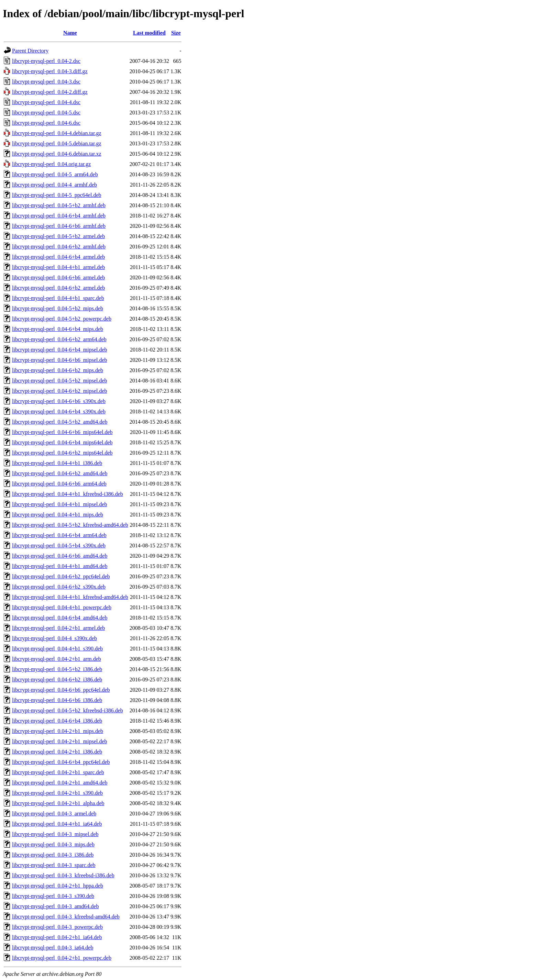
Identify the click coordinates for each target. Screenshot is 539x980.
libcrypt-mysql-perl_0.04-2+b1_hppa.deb (58, 886)
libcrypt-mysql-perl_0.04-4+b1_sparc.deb (58, 298)
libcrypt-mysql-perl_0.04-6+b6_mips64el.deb (62, 432)
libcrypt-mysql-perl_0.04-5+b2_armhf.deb (59, 205)
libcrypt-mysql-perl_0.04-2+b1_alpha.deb (58, 803)
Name (70, 33)
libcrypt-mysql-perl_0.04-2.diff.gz (50, 92)
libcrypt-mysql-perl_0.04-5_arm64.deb (55, 174)
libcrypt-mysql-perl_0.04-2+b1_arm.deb (57, 659)
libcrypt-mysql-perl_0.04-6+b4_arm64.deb (59, 535)
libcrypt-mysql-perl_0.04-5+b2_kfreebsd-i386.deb (68, 710)
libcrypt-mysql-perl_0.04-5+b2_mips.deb (58, 308)
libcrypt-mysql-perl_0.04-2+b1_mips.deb (58, 731)
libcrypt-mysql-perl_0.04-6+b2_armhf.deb (59, 247)
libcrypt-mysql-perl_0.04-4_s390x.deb (54, 638)
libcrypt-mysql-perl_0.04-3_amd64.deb (55, 906)
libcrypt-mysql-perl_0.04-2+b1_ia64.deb (57, 937)
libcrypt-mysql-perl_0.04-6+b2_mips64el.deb (62, 453)
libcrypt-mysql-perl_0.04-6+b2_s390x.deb (59, 587)
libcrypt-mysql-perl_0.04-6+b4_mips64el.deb (62, 442)
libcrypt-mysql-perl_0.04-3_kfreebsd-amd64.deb (66, 917)
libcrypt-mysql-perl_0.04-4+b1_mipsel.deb (60, 504)
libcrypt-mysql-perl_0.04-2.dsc (46, 61)
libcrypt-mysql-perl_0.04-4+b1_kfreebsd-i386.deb (68, 494)
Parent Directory (30, 51)
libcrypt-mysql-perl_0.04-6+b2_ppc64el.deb (61, 576)
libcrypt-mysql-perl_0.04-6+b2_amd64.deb (60, 473)
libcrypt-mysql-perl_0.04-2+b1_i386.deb (57, 752)
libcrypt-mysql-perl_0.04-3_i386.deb (53, 855)
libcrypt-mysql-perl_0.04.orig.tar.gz (51, 164)
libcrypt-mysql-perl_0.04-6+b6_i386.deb (57, 700)
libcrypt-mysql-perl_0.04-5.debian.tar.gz (57, 143)
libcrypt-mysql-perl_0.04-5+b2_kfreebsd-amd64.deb (70, 525)
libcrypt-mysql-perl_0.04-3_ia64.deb (53, 948)
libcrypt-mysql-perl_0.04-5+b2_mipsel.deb (60, 381)
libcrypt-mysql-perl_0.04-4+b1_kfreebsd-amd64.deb (70, 597)
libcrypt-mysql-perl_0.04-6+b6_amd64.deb (60, 556)
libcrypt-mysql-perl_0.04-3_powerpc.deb (57, 927)
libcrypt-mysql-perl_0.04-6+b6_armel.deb (58, 277)
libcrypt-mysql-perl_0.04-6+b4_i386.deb (57, 721)
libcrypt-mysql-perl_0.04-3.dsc (46, 82)
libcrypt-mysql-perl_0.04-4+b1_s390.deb (57, 649)
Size (176, 33)
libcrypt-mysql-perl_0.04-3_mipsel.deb (55, 834)
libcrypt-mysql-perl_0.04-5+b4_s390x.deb (59, 545)
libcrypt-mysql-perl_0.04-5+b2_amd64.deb (60, 422)
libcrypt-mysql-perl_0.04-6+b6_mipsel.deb (60, 360)
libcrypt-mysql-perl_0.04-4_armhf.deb (54, 185)
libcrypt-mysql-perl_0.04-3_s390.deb (53, 896)
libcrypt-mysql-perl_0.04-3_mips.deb (53, 844)
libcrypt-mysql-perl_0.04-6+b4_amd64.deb (60, 618)
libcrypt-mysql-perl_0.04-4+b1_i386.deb (57, 463)
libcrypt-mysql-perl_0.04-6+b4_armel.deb (58, 257)
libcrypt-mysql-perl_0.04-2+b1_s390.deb (57, 793)
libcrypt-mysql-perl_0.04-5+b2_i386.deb (57, 669)
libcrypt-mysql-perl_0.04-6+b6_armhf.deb (59, 226)
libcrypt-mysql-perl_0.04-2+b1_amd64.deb (60, 783)
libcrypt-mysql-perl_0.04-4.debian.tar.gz (57, 133)
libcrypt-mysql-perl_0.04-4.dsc (46, 102)
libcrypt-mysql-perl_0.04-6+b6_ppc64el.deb (61, 690)
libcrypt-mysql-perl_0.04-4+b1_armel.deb (58, 267)
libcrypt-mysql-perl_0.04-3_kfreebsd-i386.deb (63, 875)
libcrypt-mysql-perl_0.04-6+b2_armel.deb (58, 288)
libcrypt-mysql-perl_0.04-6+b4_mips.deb (58, 329)
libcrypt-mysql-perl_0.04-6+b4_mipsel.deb (60, 350)
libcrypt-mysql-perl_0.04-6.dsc (46, 123)
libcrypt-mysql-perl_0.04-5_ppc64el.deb (57, 195)
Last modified (149, 33)
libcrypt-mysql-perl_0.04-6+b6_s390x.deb (59, 401)
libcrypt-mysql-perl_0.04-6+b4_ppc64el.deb (61, 762)
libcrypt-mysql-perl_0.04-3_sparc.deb (54, 865)
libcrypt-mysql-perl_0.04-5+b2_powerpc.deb (62, 319)
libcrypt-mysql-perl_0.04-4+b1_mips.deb (58, 515)
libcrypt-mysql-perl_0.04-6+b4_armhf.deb (59, 216)
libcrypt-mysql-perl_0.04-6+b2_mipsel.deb (60, 391)
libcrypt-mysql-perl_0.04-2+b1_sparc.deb (58, 772)
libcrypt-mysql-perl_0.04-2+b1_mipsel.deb (60, 741)
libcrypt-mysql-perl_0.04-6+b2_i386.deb (57, 680)
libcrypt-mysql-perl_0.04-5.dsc (46, 113)
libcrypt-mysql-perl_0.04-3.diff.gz (50, 71)
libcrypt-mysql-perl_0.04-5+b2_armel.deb (58, 236)
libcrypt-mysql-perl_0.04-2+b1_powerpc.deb (62, 958)
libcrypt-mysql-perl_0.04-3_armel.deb (54, 814)
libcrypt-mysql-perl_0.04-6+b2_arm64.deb (59, 339)
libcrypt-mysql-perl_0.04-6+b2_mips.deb (58, 370)
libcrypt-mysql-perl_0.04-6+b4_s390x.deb (59, 411)
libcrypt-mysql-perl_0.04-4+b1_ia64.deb (57, 824)
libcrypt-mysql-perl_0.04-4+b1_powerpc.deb (62, 607)
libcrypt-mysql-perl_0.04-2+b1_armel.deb (58, 628)
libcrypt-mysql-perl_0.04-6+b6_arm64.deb (59, 484)
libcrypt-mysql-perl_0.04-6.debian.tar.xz (57, 154)
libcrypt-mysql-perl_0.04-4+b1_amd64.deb (60, 566)
